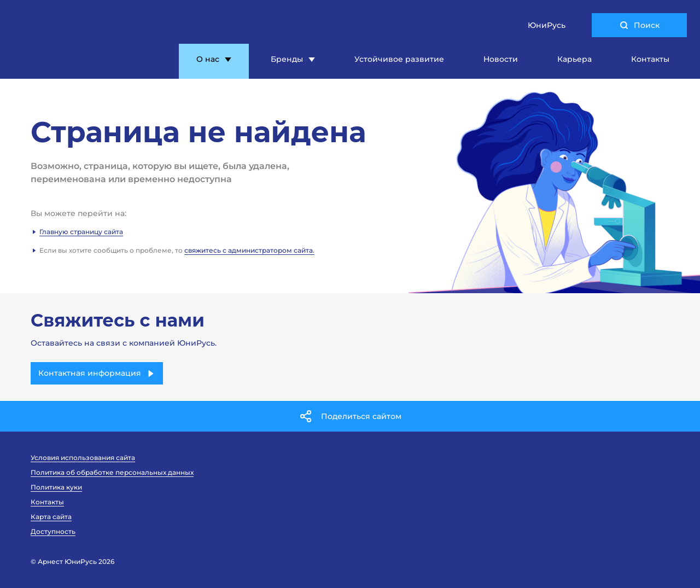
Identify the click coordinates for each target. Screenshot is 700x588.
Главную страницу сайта (81, 232)
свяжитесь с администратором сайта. (249, 250)
